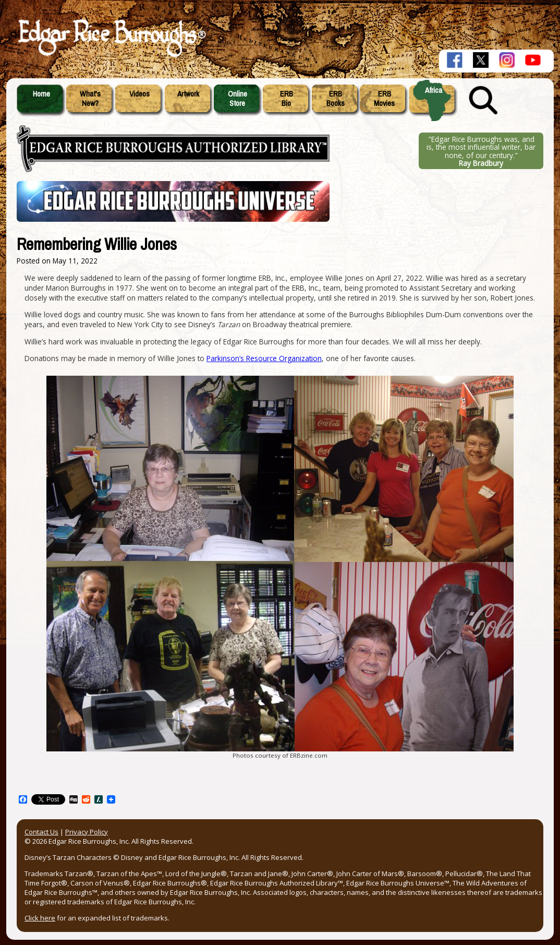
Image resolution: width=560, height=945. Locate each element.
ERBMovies (384, 99)
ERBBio (287, 99)
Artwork (188, 94)
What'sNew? (90, 99)
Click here (40, 918)
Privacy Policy (87, 832)
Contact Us (41, 832)
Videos (139, 94)
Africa (434, 90)
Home (41, 94)
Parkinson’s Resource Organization (264, 358)
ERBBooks (336, 99)
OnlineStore (238, 99)
